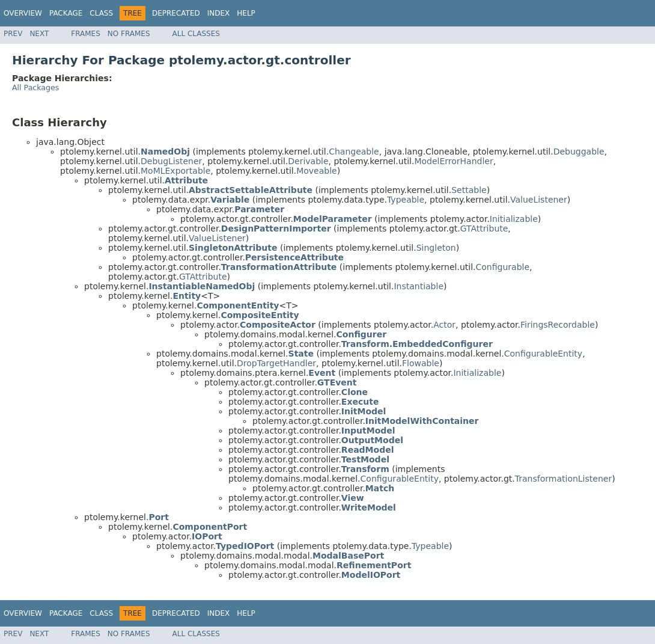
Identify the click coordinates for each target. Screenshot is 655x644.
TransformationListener (563, 479)
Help (246, 13)
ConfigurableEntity (543, 354)
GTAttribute (484, 228)
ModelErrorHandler (453, 161)
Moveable (317, 171)
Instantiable (419, 286)
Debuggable (579, 152)
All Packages (35, 87)
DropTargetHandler (276, 363)
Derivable (308, 161)
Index (219, 13)
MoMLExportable (175, 171)
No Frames (129, 34)
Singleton (436, 248)
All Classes (196, 34)
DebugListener (171, 161)
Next (39, 34)
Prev (13, 34)
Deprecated (176, 13)
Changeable (354, 152)
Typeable (406, 200)
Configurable (503, 267)
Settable (469, 190)
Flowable (421, 363)
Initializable (514, 219)
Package (66, 13)
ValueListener (539, 200)
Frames (86, 34)
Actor (444, 325)
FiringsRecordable (558, 325)
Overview (23, 13)
